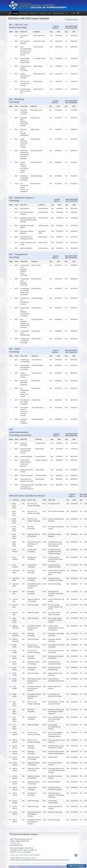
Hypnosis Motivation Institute (27, 858)
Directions (37, 855)
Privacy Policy (14, 855)
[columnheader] (37, 495)
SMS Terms (23, 855)
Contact (30, 855)
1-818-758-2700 (15, 843)
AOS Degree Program (72, 19)
